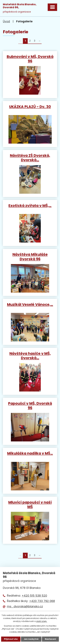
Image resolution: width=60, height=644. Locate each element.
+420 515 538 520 (34, 596)
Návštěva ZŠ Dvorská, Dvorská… (30, 158)
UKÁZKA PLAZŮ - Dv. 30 (30, 107)
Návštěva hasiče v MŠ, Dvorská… (30, 356)
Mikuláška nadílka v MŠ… (30, 453)
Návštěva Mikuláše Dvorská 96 (30, 256)
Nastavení (50, 639)
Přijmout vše (11, 639)
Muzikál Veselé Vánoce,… (30, 304)
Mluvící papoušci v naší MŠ (30, 504)
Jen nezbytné (31, 639)
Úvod (6, 21)
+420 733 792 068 (42, 601)
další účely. (42, 621)
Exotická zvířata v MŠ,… (30, 205)
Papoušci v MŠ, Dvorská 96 (30, 405)
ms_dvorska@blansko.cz (25, 606)
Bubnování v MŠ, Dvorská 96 (30, 59)
